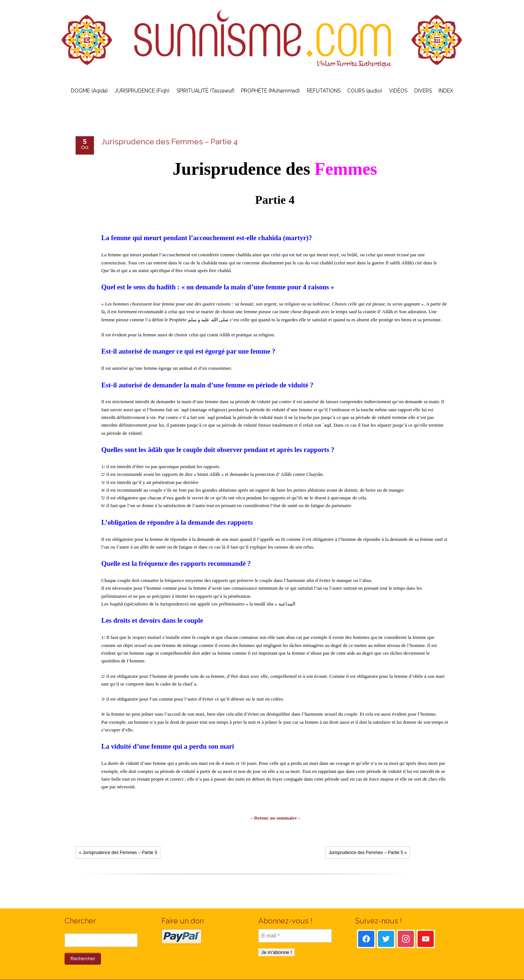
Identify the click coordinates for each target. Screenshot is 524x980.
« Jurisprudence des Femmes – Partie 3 (118, 853)
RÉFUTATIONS (324, 91)
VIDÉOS (398, 91)
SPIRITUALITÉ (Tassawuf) (205, 91)
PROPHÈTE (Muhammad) (270, 91)
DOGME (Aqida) (89, 91)
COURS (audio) (365, 91)
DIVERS (423, 91)
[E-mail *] (295, 936)
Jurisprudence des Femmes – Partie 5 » (368, 853)
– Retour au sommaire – (275, 818)
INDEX (446, 91)
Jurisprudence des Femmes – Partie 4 (170, 142)
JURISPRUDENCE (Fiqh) (142, 91)
